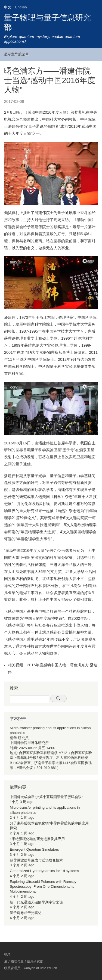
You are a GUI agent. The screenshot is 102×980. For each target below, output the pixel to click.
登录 (7, 954)
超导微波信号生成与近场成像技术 (36, 860)
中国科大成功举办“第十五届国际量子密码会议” (46, 797)
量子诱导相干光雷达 (26, 913)
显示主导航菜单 (16, 54)
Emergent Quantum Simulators (34, 849)
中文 (8, 7)
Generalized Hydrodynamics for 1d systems (44, 871)
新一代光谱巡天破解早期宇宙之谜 (36, 902)
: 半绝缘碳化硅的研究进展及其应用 (37, 839)
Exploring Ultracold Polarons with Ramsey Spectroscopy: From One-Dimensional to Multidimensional (43, 887)
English (21, 7)
